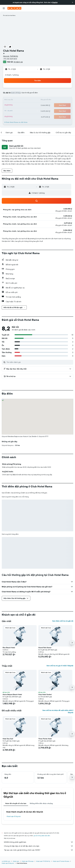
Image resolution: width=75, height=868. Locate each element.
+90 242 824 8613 (10, 59)
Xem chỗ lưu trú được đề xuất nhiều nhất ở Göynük (58, 711)
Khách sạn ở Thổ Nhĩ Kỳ (43, 861)
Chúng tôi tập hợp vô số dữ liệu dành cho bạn (39, 846)
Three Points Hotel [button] (45, 739)
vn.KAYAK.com (6, 861)
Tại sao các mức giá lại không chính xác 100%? (39, 850)
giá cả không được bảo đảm (42, 836)
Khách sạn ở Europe (28, 861)
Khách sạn (16, 861)
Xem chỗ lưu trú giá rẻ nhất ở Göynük (60, 666)
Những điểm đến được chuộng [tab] (41, 803)
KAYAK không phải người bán (39, 842)
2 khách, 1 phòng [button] (12, 75)
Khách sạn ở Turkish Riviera (61, 861)
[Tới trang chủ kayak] (14, 8)
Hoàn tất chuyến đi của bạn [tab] (16, 803)
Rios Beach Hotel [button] (9, 648)
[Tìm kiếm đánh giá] (39, 362)
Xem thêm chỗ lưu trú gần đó (63, 621)
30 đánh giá (18, 62)
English (55, 2)
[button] (73, 2)
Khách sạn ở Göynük (14, 816)
